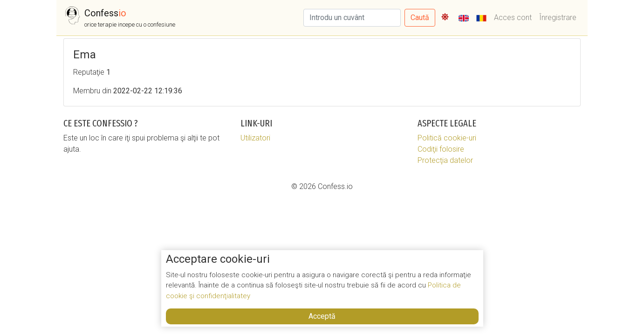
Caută (420, 17)
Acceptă (322, 316)
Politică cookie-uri (447, 138)
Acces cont (513, 17)
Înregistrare (558, 17)
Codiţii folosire (441, 149)
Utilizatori (255, 138)
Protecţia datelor (445, 160)
